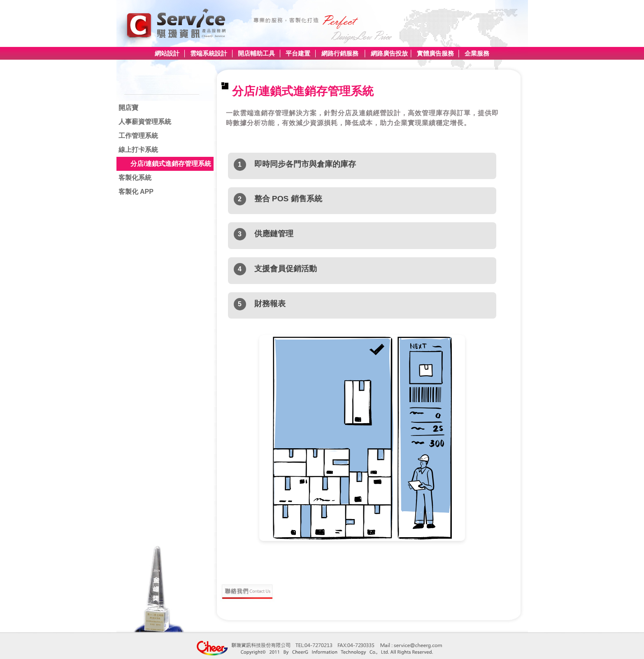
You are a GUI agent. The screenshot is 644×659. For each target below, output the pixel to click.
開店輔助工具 (256, 53)
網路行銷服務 (340, 53)
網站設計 (167, 53)
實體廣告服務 (435, 53)
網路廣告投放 (389, 53)
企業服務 (476, 53)
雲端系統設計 (209, 53)
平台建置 (298, 53)
